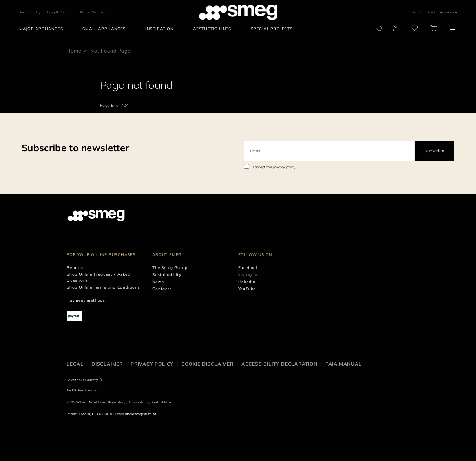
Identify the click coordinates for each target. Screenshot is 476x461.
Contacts (414, 12)
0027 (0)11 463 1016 (95, 414)
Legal (75, 364)
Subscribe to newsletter (75, 148)
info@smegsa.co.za (141, 414)
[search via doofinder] (379, 29)
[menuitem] (43, 29)
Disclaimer (107, 364)
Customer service (443, 12)
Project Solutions (93, 12)
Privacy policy (152, 364)
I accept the (274, 167)
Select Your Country (82, 380)
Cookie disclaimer (207, 364)
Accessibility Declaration (279, 364)
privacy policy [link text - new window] (284, 167)
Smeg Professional (61, 12)
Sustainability (30, 12)
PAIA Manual (344, 364)
